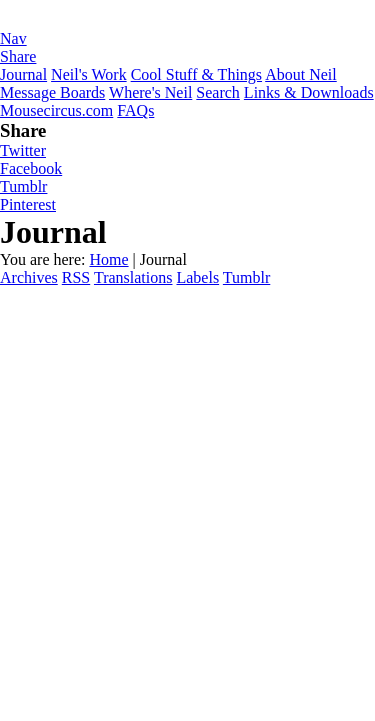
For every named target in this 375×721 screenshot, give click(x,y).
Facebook (31, 168)
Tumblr (23, 186)
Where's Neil (150, 92)
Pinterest (28, 204)
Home (108, 259)
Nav (13, 38)
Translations (133, 277)
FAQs (135, 110)
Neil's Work (89, 74)
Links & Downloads (309, 92)
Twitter (23, 150)
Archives (29, 277)
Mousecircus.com (56, 110)
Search (218, 92)
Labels (197, 277)
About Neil (301, 74)
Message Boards (52, 92)
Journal (23, 74)
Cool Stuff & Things (196, 74)
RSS (76, 277)
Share (18, 56)
